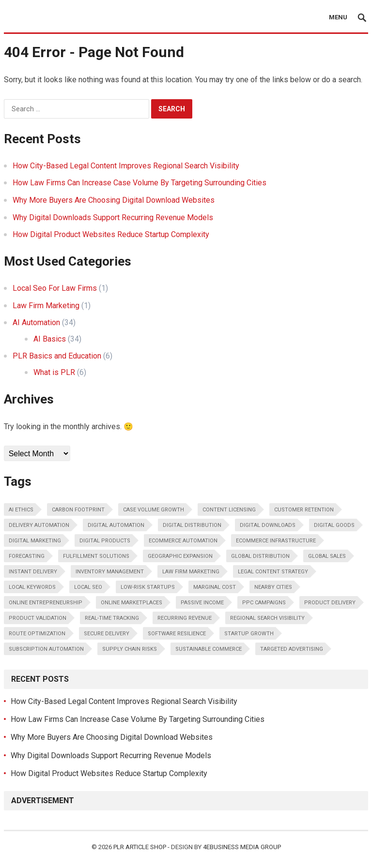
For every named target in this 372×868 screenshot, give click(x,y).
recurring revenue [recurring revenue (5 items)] (185, 618)
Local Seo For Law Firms (55, 288)
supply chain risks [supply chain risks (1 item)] (130, 649)
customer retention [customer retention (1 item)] (304, 510)
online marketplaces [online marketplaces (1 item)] (132, 603)
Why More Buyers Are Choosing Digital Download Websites (114, 200)
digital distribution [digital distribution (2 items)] (192, 525)
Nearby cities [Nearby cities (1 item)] (273, 587)
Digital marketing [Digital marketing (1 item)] (35, 541)
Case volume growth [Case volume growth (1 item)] (154, 510)
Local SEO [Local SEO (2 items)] (88, 587)
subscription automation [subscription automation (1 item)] (46, 649)
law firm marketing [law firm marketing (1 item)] (191, 572)
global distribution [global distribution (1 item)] (260, 556)
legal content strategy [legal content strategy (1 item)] (273, 572)
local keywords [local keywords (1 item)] (32, 587)
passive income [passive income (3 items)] (202, 603)
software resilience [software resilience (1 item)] (177, 634)
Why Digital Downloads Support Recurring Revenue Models (113, 217)
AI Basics (50, 339)
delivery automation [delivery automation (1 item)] (39, 525)
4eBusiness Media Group (242, 847)
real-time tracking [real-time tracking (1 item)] (112, 618)
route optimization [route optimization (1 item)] (37, 634)
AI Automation (36, 322)
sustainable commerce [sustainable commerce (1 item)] (209, 649)
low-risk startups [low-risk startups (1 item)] (148, 587)
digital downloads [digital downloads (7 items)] (268, 525)
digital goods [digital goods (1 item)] (334, 525)
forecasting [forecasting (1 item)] (27, 556)
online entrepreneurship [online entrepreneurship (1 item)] (46, 603)
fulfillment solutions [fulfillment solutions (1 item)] (96, 556)
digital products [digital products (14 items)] (105, 541)
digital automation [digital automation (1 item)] (116, 525)
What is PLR (54, 372)
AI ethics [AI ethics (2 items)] (21, 510)
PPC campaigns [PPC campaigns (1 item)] (264, 603)
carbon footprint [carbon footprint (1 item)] (78, 510)
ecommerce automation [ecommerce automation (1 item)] (183, 541)
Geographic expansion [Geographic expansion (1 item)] (180, 556)
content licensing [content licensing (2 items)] (229, 510)
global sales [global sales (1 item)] (327, 556)
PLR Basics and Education (57, 356)
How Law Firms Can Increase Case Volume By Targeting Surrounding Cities (139, 183)
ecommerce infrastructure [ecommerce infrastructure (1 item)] (276, 541)
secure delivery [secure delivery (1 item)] (107, 634)
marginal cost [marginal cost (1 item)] (215, 587)
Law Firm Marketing (46, 306)
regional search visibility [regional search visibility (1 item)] (267, 618)
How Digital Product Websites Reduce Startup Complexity (111, 234)
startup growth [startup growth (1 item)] (249, 634)
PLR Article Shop (140, 847)
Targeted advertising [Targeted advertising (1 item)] (292, 649)
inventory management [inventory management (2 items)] (110, 572)
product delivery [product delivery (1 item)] (330, 603)
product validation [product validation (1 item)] (38, 618)
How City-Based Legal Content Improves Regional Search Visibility (126, 166)
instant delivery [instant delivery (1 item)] (33, 572)
